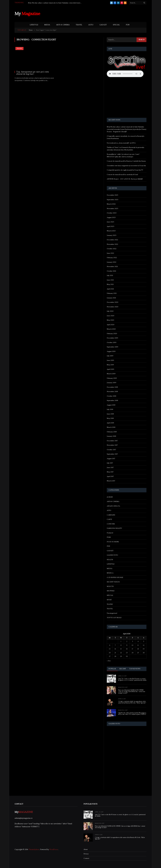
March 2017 (111, 481)
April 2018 (110, 423)
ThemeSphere (34, 850)
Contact (86, 858)
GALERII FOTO (112, 555)
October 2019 (112, 343)
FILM (109, 537)
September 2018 (112, 400)
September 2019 (112, 347)
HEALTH (110, 560)
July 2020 (110, 311)
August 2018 (111, 405)
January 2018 (111, 436)
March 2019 (111, 374)
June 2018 (110, 414)
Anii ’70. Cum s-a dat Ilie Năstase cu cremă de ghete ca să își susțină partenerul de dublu (132, 680)
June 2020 (110, 316)
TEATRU (110, 604)
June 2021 (110, 280)
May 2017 (110, 472)
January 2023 (112, 235)
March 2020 (111, 329)
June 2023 (110, 222)
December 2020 (112, 302)
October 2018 (111, 396)
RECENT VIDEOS (113, 582)
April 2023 (111, 226)
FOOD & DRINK (113, 542)
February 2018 (112, 432)
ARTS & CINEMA (63, 25)
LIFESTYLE (34, 25)
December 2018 (112, 387)
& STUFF (110, 497)
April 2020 (111, 325)
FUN (128, 25)
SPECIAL (116, 25)
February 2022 (112, 258)
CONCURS (111, 524)
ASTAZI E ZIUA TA (113, 506)
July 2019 (110, 356)
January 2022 (112, 262)
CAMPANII (111, 515)
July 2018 (110, 409)
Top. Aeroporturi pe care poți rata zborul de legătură (33, 73)
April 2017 (110, 476)
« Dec (109, 661)
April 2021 (110, 289)
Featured (110, 533)
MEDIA (47, 25)
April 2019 (110, 369)
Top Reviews (135, 669)
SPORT (109, 600)
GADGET (103, 25)
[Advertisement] (102, 13)
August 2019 (111, 351)
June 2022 (110, 253)
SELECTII (110, 586)
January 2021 (111, 298)
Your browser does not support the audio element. (125, 74)
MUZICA (110, 573)
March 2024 (111, 204)
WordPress (54, 850)
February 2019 (112, 378)
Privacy (86, 854)
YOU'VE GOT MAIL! (114, 618)
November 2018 (112, 392)
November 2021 (112, 267)
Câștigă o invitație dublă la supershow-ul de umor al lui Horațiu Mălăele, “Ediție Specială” (132, 702)
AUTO (91, 25)
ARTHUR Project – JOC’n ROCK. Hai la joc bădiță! (125, 179)
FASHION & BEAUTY (114, 528)
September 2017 (112, 454)
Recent (123, 669)
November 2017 (112, 445)
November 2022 (112, 244)
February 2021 (112, 293)
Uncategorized (112, 613)
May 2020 (110, 320)
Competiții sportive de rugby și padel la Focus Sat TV (125, 170)
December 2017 (112, 441)
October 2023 (112, 213)
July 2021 (110, 275)
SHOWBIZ (111, 591)
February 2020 (112, 334)
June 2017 (110, 468)
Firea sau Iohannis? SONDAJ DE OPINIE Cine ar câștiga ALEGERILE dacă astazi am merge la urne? (132, 692)
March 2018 (111, 427)
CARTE (109, 519)
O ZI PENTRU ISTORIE (115, 577)
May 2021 (110, 284)
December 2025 (112, 195)
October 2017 (111, 450)
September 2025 (113, 200)
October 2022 (112, 249)
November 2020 (112, 307)
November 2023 (112, 209)
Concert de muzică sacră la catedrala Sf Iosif (122, 175)
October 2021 (111, 271)
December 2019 (112, 338)
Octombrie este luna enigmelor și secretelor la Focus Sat (126, 166)
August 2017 (111, 459)
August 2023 (111, 217)
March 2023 (111, 231)
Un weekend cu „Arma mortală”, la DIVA (121, 143)
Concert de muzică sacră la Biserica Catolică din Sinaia (126, 161)
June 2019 (110, 360)
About (86, 849)
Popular (112, 669)
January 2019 (112, 383)
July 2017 (110, 463)
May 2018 (110, 418)
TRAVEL (79, 25)
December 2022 (112, 240)
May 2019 (110, 365)
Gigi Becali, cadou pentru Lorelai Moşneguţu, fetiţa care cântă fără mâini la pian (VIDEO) (132, 714)
